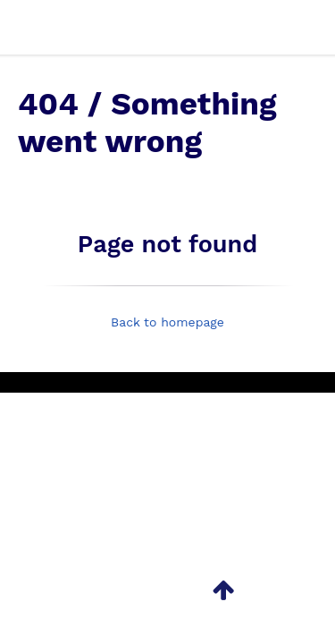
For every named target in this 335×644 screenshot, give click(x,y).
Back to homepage (167, 322)
